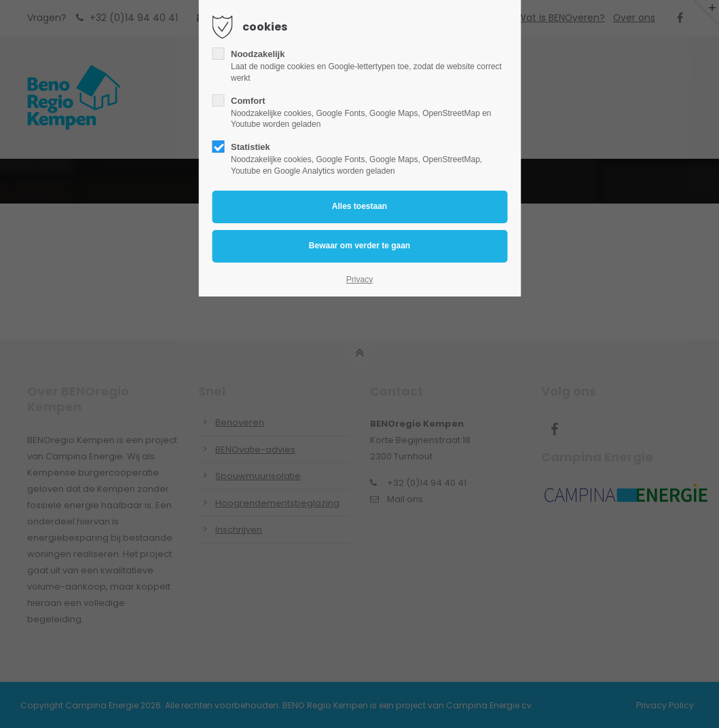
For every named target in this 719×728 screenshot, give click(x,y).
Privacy (359, 280)
